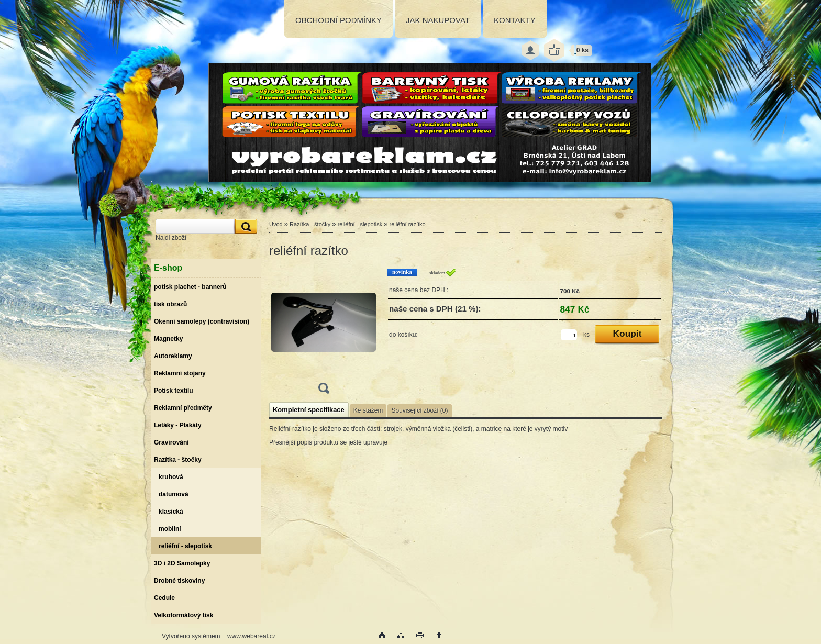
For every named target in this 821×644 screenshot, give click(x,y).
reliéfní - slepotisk (360, 224)
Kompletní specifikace (309, 410)
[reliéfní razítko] (324, 334)
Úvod (276, 224)
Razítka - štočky (310, 224)
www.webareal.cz (252, 636)
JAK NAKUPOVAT (438, 20)
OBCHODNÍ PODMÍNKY (339, 20)
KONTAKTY (515, 20)
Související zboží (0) (419, 410)
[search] (245, 226)
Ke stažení (368, 410)
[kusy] (569, 335)
